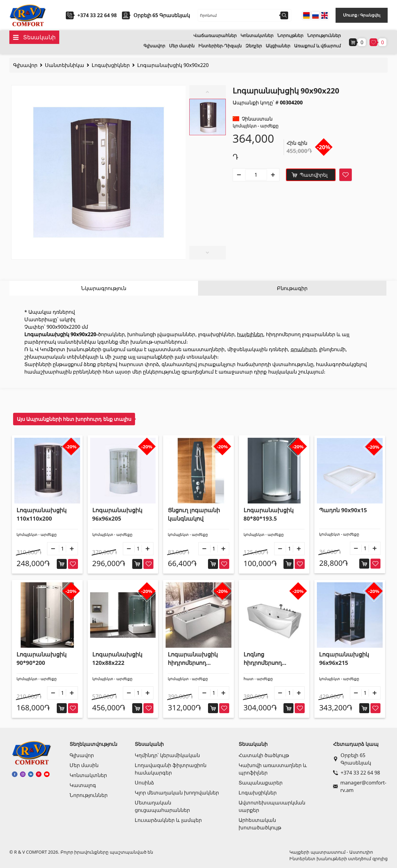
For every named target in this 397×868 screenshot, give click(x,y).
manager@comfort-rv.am (359, 786)
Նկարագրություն (104, 288)
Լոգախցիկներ (111, 65)
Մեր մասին (182, 46)
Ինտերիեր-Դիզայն (220, 46)
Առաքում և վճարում (317, 46)
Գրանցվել (370, 15)
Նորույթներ (290, 36)
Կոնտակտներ (257, 36)
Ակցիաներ (278, 46)
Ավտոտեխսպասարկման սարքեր (272, 806)
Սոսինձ (144, 783)
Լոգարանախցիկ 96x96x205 (117, 514)
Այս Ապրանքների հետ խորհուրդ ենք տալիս (74, 419)
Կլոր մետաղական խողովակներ (177, 793)
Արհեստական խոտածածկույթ (260, 824)
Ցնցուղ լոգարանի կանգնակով (194, 514)
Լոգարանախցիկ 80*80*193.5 (269, 514)
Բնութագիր (292, 288)
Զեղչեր (254, 46)
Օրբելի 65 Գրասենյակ (352, 759)
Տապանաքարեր (261, 783)
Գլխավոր (154, 46)
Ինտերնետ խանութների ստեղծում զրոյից (339, 858)
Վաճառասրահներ (215, 36)
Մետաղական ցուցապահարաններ (162, 806)
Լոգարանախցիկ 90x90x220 (173, 65)
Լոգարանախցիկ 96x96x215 (344, 658)
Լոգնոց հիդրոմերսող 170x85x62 (263, 659)
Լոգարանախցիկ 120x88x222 (117, 658)
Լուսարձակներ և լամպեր (168, 820)
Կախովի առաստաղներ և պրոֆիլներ (273, 769)
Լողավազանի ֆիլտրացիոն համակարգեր (171, 769)
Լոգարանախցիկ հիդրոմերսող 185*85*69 (193, 659)
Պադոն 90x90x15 (343, 510)
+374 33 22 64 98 (97, 15)
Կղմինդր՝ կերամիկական (167, 755)
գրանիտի (304, 349)
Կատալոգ (83, 785)
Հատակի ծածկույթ (264, 755)
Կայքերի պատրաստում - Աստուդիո (331, 852)
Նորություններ (324, 36)
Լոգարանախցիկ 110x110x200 (41, 514)
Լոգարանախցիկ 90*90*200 (41, 658)
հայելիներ (250, 334)
